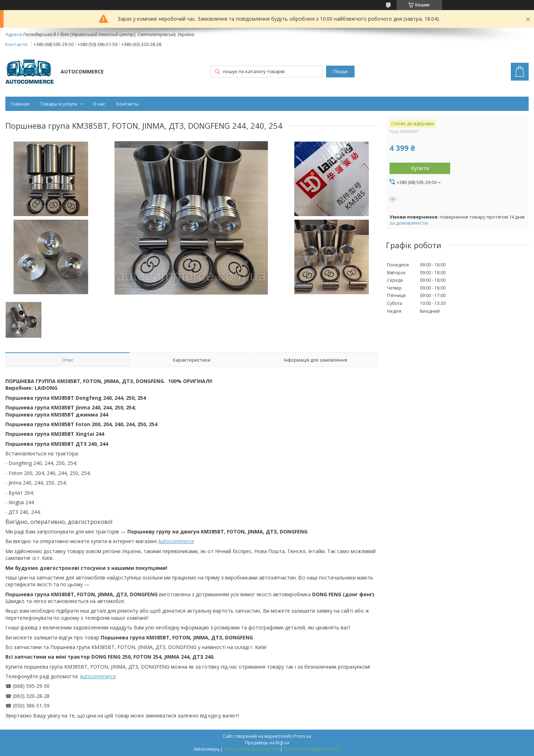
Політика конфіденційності (312, 749)
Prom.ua (302, 736)
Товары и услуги (59, 104)
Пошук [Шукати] (340, 71)
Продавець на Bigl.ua (267, 743)
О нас (99, 104)
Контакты (128, 104)
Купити (420, 168)
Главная (20, 104)
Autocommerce (176, 541)
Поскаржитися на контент (251, 749)
